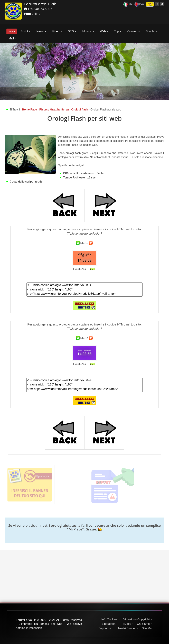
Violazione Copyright (137, 619)
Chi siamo (144, 624)
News (41, 31)
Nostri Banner (128, 628)
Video (57, 31)
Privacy (126, 624)
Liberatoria (109, 624)
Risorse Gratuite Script (55, 110)
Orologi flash (80, 110)
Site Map (149, 628)
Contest (134, 31)
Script (26, 31)
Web (104, 31)
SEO (72, 31)
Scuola (152, 31)
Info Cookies (109, 619)
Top (118, 31)
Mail (12, 38)
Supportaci (106, 628)
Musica (88, 31)
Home (12, 31)
